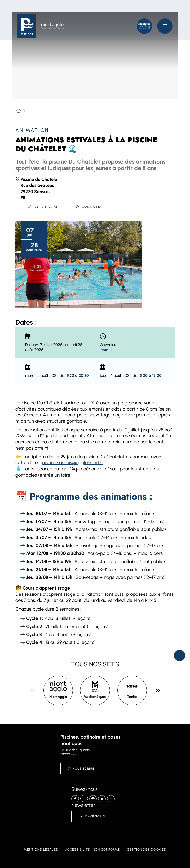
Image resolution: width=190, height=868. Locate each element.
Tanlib (132, 697)
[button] (144, 26)
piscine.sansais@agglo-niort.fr (73, 463)
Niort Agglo (58, 697)
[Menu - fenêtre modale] (165, 26)
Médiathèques (95, 697)
